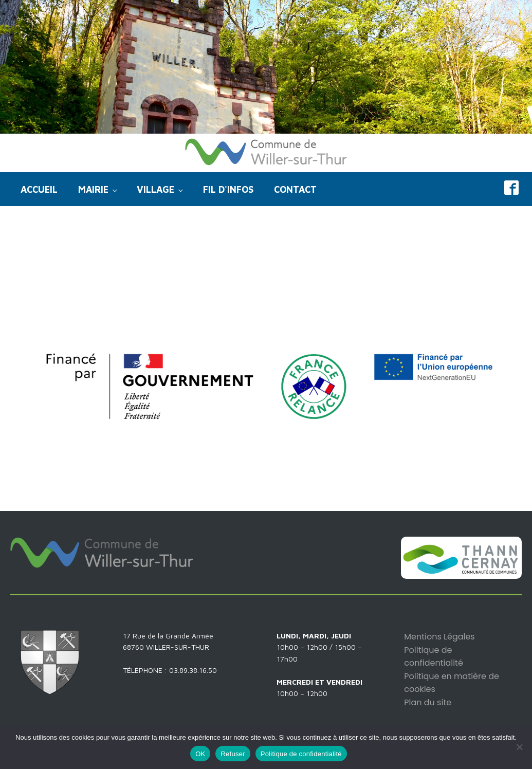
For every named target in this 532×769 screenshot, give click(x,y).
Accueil (39, 189)
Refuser (233, 754)
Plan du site (428, 702)
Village (155, 189)
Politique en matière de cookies (452, 683)
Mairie (93, 189)
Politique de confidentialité (434, 657)
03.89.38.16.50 (193, 670)
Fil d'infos (228, 189)
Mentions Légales (439, 637)
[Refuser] (519, 747)
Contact (295, 189)
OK (200, 754)
